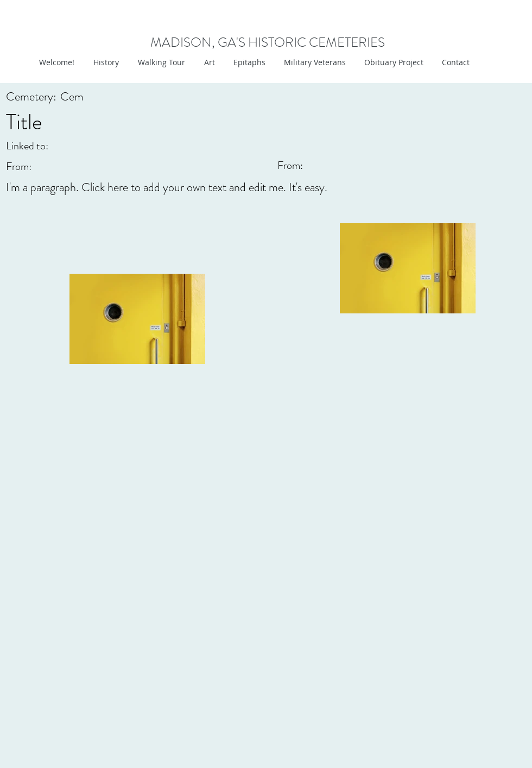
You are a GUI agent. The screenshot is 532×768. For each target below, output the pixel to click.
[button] (208, 62)
